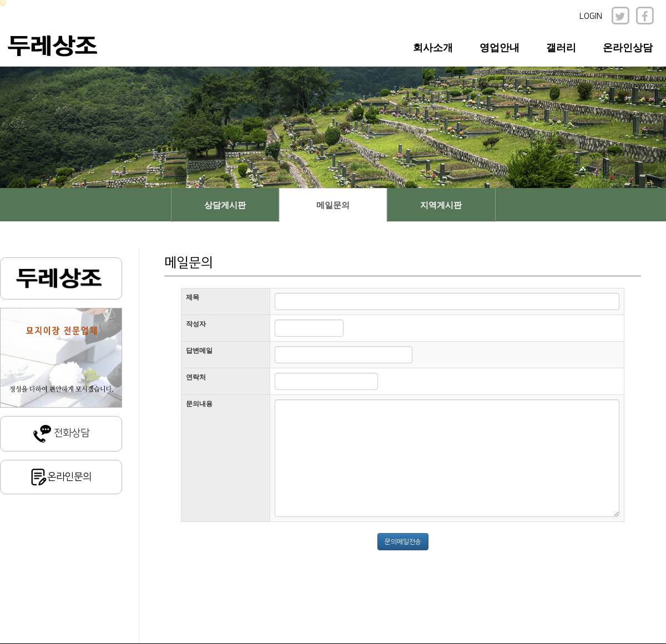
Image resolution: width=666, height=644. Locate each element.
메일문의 (333, 205)
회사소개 (433, 48)
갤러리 (561, 48)
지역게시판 (441, 205)
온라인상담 (628, 48)
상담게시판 (225, 205)
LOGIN (591, 16)
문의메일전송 (403, 542)
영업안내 (500, 48)
